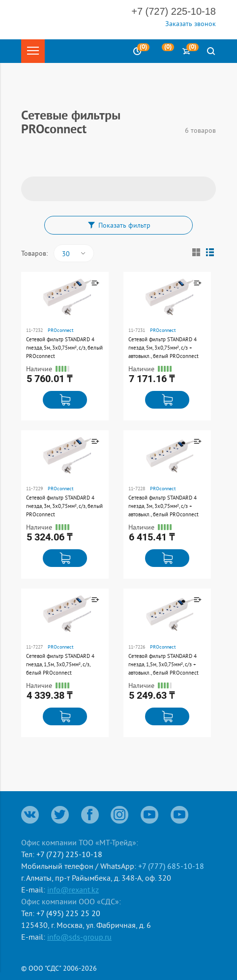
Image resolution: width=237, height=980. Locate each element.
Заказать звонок (191, 24)
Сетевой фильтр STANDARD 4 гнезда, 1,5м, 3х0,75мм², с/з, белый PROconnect (60, 664)
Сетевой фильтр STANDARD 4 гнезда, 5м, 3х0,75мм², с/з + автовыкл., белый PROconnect (163, 348)
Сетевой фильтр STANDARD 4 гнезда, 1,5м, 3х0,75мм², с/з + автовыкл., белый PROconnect (163, 664)
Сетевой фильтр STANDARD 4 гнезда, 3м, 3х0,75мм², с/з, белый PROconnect (64, 506)
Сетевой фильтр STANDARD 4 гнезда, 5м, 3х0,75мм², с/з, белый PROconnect (64, 348)
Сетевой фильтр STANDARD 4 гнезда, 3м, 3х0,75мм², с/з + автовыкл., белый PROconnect (163, 506)
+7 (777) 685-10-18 (171, 866)
